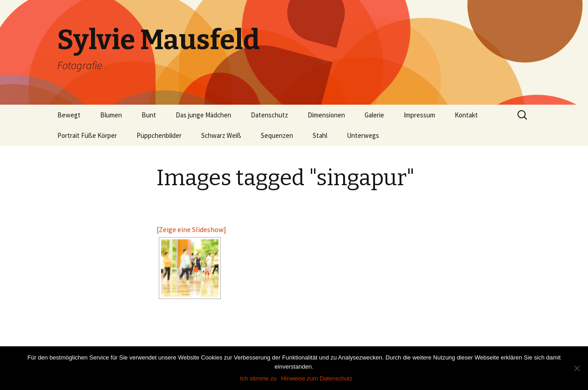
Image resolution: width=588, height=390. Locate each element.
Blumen (111, 115)
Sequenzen (277, 135)
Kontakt (466, 115)
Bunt (149, 115)
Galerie (374, 115)
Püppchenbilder (159, 135)
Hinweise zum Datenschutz (317, 378)
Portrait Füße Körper (87, 135)
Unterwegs (363, 135)
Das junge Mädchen (203, 115)
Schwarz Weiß (221, 135)
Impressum (419, 115)
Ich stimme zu (259, 378)
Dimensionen (326, 115)
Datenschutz (269, 115)
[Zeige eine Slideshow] (191, 229)
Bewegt (69, 115)
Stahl (320, 135)
